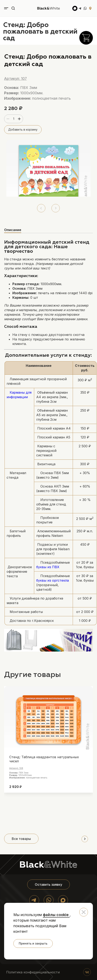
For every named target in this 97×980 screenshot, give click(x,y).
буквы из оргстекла (53, 580)
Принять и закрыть (33, 943)
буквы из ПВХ (48, 567)
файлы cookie (56, 915)
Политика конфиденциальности (33, 972)
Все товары (21, 839)
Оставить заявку (48, 884)
